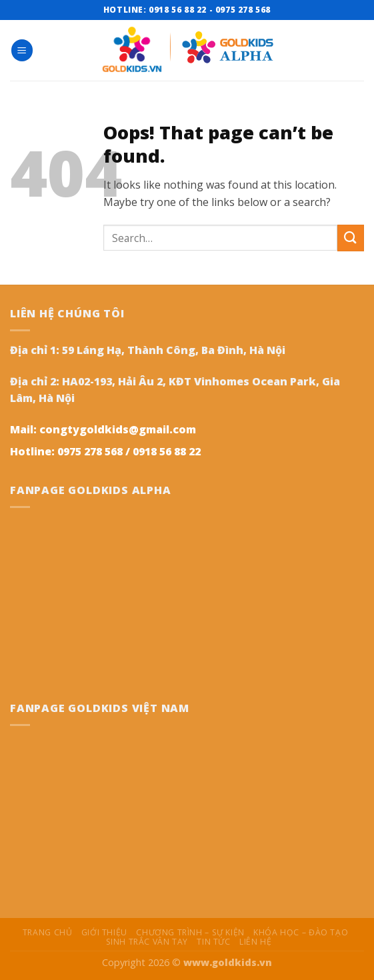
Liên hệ (255, 942)
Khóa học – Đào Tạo (301, 932)
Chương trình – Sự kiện (190, 932)
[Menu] (22, 50)
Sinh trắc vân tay (147, 942)
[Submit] (351, 238)
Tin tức (213, 942)
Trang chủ (48, 932)
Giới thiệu (104, 932)
